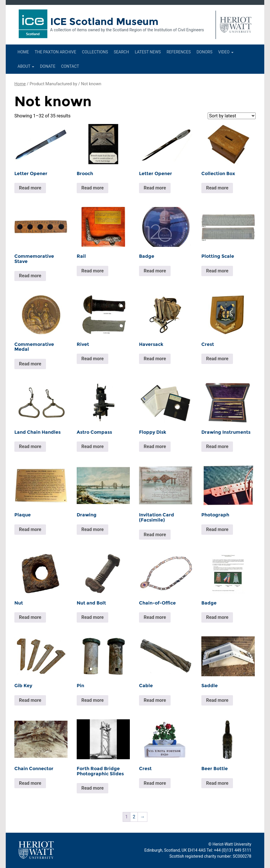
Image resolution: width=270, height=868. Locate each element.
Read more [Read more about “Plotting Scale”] (217, 271)
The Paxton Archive (55, 52)
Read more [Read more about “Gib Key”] (30, 700)
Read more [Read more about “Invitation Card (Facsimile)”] (155, 535)
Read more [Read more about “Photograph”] (217, 529)
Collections (95, 52)
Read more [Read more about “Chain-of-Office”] (155, 617)
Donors (204, 52)
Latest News (148, 52)
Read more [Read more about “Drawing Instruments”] (217, 446)
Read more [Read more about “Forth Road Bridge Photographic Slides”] (92, 788)
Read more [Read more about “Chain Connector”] (30, 783)
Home (23, 52)
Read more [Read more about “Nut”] (30, 617)
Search (121, 52)
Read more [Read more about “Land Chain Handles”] (30, 446)
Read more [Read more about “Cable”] (155, 700)
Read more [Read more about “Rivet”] (92, 359)
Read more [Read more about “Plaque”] (30, 529)
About (26, 66)
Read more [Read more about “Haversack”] (155, 359)
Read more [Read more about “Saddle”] (217, 700)
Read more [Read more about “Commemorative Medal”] (30, 364)
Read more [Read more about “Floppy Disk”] (155, 446)
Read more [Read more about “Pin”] (92, 700)
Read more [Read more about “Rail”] (92, 271)
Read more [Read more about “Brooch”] (92, 188)
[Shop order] (232, 116)
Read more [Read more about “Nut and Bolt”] (92, 617)
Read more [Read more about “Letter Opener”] (30, 188)
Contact (70, 66)
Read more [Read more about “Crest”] (217, 359)
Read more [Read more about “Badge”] (155, 271)
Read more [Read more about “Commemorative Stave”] (30, 276)
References (179, 52)
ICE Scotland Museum (104, 22)
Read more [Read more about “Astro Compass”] (92, 446)
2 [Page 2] (134, 817)
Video (226, 52)
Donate (48, 66)
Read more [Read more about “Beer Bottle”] (217, 783)
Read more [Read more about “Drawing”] (92, 529)
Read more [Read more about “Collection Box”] (217, 188)
